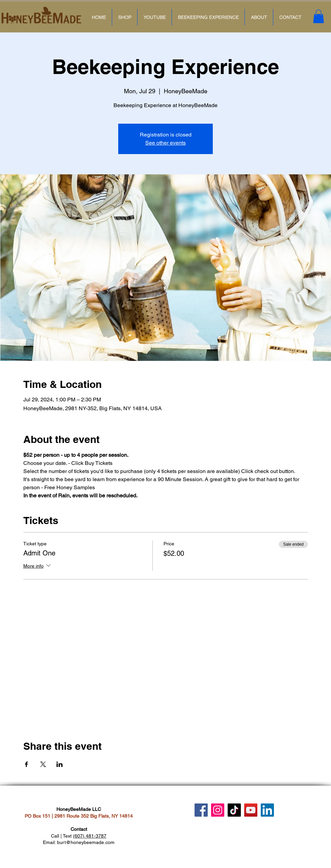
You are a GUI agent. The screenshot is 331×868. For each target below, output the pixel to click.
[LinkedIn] (267, 810)
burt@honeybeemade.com (86, 842)
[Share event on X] (43, 764)
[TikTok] (234, 810)
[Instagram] (218, 810)
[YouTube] (251, 810)
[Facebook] (201, 810)
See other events (165, 143)
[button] (319, 16)
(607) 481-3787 (90, 836)
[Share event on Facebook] (27, 764)
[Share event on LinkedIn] (60, 764)
